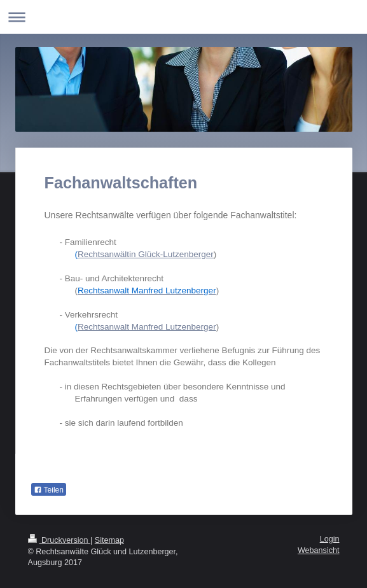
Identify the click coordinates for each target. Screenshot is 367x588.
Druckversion (59, 540)
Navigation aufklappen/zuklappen (183, 17)
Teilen (49, 490)
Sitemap (109, 540)
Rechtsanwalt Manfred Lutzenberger (147, 327)
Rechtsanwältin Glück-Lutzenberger (146, 254)
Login (330, 539)
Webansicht (319, 550)
